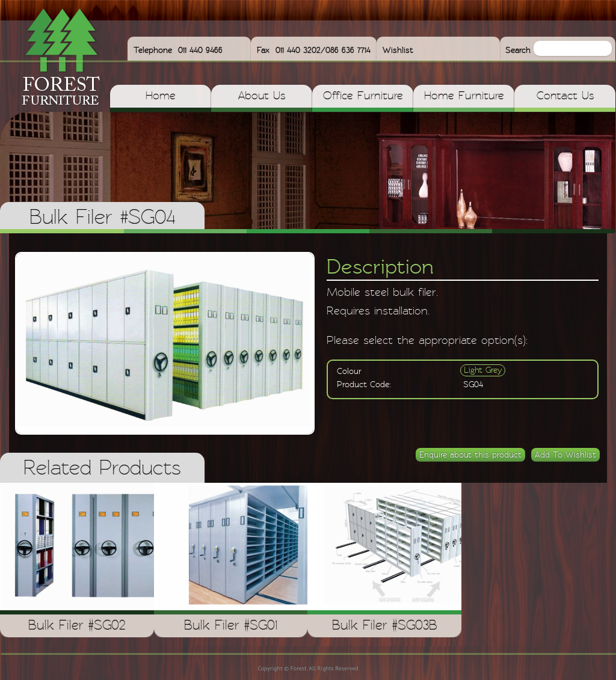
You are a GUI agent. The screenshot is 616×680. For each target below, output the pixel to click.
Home (161, 96)
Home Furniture (464, 96)
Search (519, 51)
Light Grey (483, 370)
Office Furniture (363, 96)
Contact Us (565, 96)
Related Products (102, 469)
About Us (262, 96)
